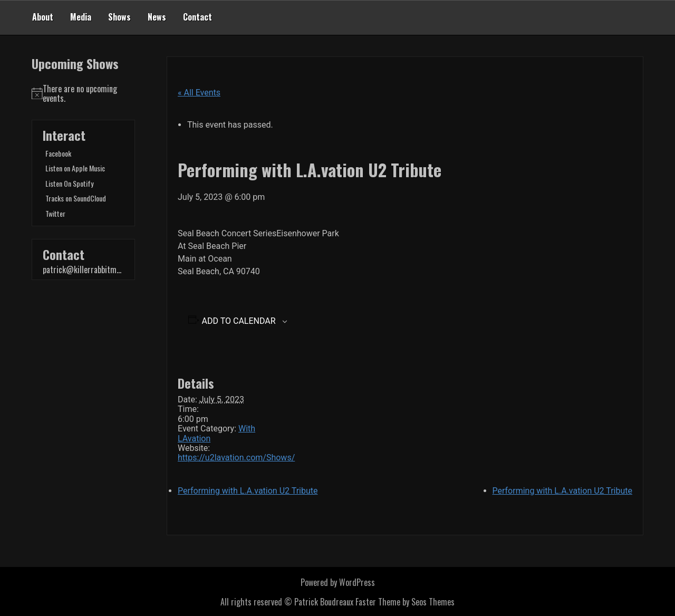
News (157, 17)
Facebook (58, 153)
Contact (197, 17)
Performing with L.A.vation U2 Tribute (248, 491)
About (43, 17)
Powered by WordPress (338, 582)
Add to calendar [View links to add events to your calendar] (239, 321)
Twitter (55, 213)
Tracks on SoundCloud (76, 198)
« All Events (199, 93)
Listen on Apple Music (75, 168)
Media (81, 17)
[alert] (83, 94)
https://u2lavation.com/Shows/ (236, 458)
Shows (119, 17)
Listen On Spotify (69, 183)
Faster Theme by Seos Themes (405, 602)
